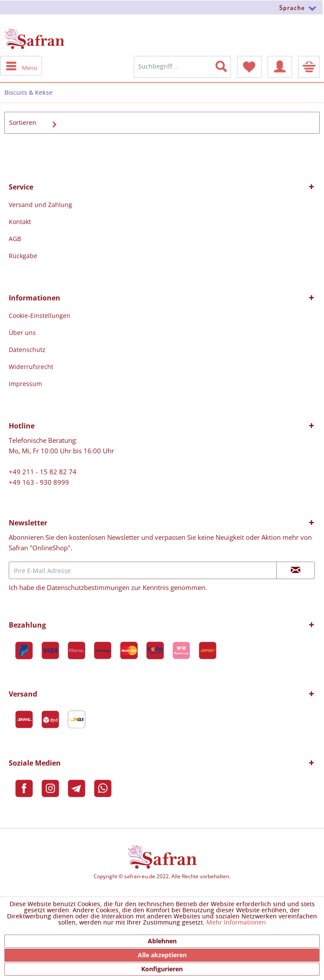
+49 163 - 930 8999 (39, 482)
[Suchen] (226, 65)
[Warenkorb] (309, 67)
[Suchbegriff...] (182, 67)
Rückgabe (23, 256)
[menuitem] (162, 7)
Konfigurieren (162, 969)
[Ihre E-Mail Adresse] (143, 570)
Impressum (25, 384)
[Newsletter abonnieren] (296, 570)
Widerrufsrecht (31, 367)
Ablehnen (162, 941)
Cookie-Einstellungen (40, 316)
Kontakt (20, 222)
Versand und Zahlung (40, 205)
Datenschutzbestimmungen (88, 587)
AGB (15, 239)
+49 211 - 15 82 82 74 (43, 472)
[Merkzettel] (249, 67)
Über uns (22, 333)
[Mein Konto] (280, 67)
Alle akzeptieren (162, 955)
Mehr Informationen (236, 923)
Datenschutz (27, 350)
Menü (22, 66)
